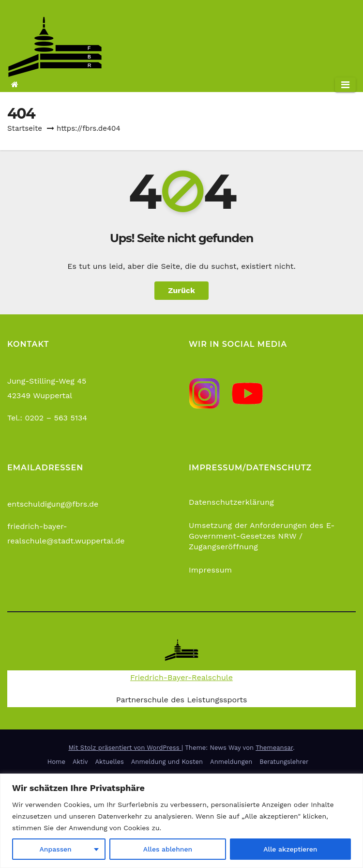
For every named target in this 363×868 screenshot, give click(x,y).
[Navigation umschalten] (345, 85)
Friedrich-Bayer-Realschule (181, 677)
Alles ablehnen (168, 849)
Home (56, 762)
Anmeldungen (231, 762)
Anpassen (56, 849)
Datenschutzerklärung (231, 502)
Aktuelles (110, 762)
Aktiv (80, 762)
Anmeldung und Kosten (167, 762)
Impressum (210, 570)
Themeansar (274, 748)
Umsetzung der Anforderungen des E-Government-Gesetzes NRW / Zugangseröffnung (262, 536)
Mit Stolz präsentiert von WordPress (125, 748)
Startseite (25, 128)
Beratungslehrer (284, 762)
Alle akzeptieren (290, 849)
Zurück (181, 290)
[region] (181, 821)
